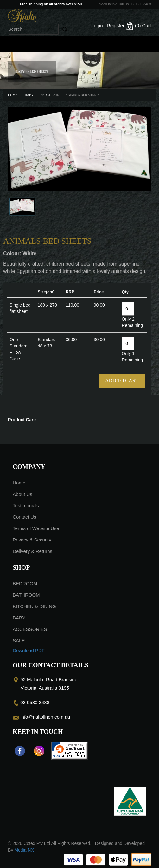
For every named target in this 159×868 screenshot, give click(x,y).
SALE (19, 641)
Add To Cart (122, 381)
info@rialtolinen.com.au (45, 717)
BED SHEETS (50, 95)
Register (116, 26)
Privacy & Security (32, 540)
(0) (138, 26)
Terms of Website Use (36, 528)
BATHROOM (26, 595)
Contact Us (24, 517)
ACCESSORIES (30, 629)
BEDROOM (25, 583)
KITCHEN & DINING (34, 606)
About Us (22, 494)
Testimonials (26, 505)
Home (13, 95)
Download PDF (29, 650)
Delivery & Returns (32, 551)
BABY (29, 95)
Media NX (24, 850)
